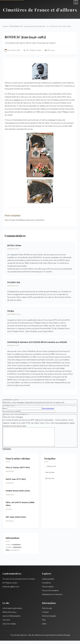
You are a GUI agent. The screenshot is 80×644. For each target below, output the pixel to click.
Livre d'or (6, 623)
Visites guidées (48, 582)
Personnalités (48, 590)
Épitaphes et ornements (52, 598)
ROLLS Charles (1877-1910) (18, 471)
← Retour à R (50, 470)
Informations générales (12, 612)
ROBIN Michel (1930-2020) (18, 494)
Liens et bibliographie (11, 619)
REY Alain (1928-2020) (16, 520)
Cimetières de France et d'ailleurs (40, 10)
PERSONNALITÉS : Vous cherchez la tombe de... (28, 26)
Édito (44, 627)
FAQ (44, 623)
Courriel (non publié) (12, 411)
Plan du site (50, 476)
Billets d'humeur (10, 615)
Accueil (5, 26)
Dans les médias (9, 627)
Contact (45, 615)
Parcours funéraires (50, 594)
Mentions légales (49, 619)
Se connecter (48, 408)
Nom (5, 408)
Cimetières (46, 586)
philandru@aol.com (11, 590)
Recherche (50, 482)
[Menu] (76, 2)
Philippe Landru (35, 50)
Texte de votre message (13, 417)
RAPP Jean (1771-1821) (16, 483)
